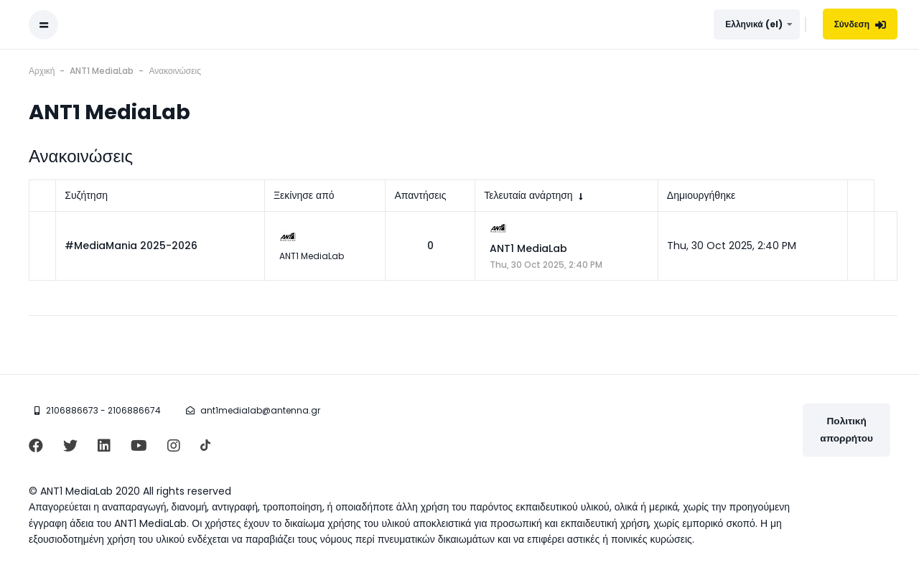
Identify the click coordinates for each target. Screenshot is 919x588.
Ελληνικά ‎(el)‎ (754, 24)
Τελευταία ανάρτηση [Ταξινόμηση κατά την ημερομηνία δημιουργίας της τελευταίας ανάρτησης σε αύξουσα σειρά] (528, 195)
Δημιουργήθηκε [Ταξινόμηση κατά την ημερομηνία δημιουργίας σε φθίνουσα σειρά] (701, 195)
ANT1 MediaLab (528, 248)
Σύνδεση (860, 24)
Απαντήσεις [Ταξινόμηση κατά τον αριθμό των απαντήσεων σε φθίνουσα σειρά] (420, 195)
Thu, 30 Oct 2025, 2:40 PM (546, 265)
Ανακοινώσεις (175, 71)
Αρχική (42, 71)
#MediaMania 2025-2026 (131, 246)
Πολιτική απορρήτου (846, 430)
